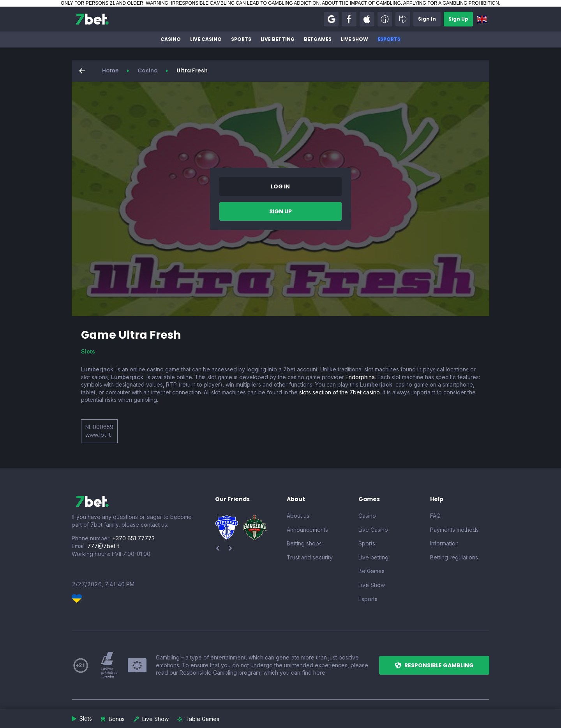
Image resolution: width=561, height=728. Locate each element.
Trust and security (310, 557)
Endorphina (360, 377)
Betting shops (304, 543)
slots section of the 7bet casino (340, 392)
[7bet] (92, 19)
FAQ (435, 516)
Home (110, 70)
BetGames (318, 39)
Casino (171, 39)
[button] (331, 19)
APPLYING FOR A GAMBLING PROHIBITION (451, 3)
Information (444, 543)
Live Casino (206, 39)
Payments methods (454, 530)
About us (298, 516)
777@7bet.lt (103, 546)
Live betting (278, 39)
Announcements (307, 530)
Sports (241, 39)
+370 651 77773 (133, 538)
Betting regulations (454, 557)
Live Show (355, 39)
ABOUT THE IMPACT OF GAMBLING (361, 3)
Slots (88, 351)
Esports (389, 39)
